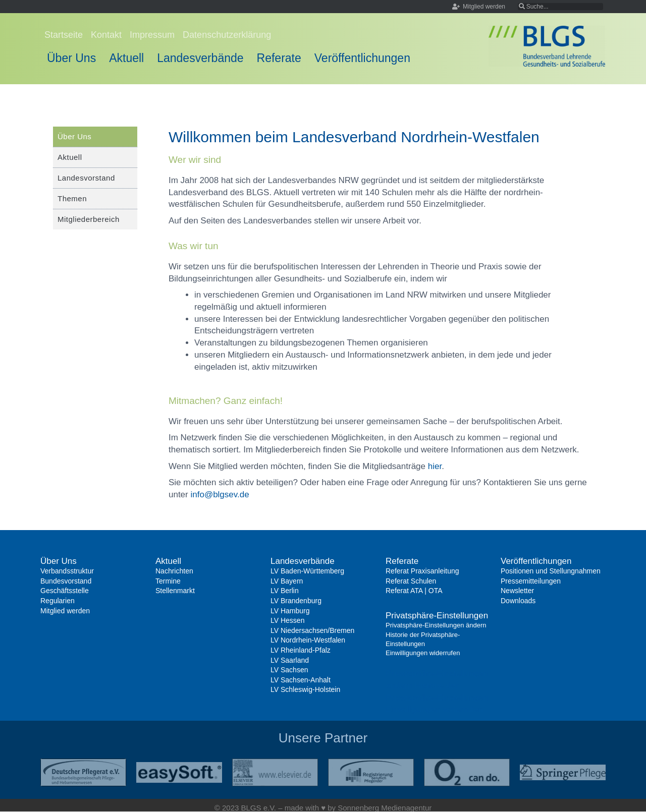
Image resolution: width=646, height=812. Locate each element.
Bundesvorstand (66, 581)
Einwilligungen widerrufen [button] (434, 709)
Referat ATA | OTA (414, 591)
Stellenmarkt (175, 591)
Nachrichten (174, 571)
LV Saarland (290, 660)
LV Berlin (285, 591)
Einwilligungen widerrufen (423, 653)
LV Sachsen (289, 670)
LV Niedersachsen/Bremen (312, 630)
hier (435, 466)
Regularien (58, 601)
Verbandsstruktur (67, 571)
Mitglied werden (65, 611)
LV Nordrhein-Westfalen (308, 640)
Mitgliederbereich (89, 219)
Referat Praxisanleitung (422, 571)
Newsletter (517, 591)
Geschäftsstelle (65, 591)
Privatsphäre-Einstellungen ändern (436, 625)
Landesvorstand (86, 178)
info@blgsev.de (220, 495)
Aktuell (126, 58)
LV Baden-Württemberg (307, 571)
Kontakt (106, 35)
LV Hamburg (290, 611)
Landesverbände (200, 58)
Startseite (64, 35)
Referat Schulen (411, 581)
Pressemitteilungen (531, 581)
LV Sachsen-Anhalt (301, 680)
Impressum (152, 35)
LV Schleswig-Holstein (305, 689)
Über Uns (71, 58)
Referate (279, 58)
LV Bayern (287, 581)
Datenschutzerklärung (227, 35)
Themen (72, 198)
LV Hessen (287, 620)
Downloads (518, 601)
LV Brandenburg (296, 601)
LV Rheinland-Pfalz (301, 650)
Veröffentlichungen (362, 58)
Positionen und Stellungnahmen (551, 571)
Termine (168, 581)
